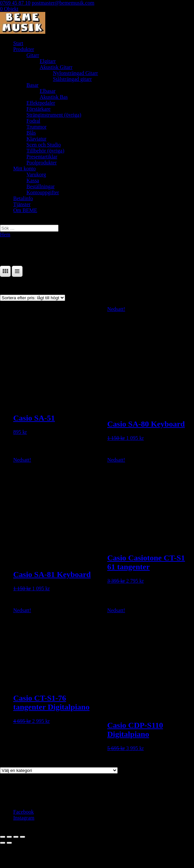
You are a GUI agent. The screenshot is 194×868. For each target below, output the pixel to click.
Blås (31, 133)
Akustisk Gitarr (56, 67)
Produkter (24, 49)
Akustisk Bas (54, 97)
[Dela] (16, 837)
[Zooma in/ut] (3, 837)
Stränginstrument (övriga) (54, 115)
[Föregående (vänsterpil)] (3, 843)
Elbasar (48, 91)
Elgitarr (48, 61)
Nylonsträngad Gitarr (75, 73)
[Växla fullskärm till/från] (9, 837)
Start (18, 43)
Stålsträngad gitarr (72, 79)
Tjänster (22, 204)
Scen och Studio (44, 145)
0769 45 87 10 (15, 3)
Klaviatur (36, 139)
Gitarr (33, 55)
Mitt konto (24, 169)
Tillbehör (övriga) (45, 151)
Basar (32, 85)
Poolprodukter (42, 163)
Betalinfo (23, 198)
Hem (5, 234)
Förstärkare (39, 109)
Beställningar (40, 186)
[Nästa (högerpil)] (9, 843)
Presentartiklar (42, 157)
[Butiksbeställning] (33, 298)
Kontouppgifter (43, 192)
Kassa (33, 180)
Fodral (33, 121)
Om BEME (25, 210)
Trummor (37, 127)
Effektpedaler (41, 103)
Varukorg (36, 174)
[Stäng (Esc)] (22, 837)
